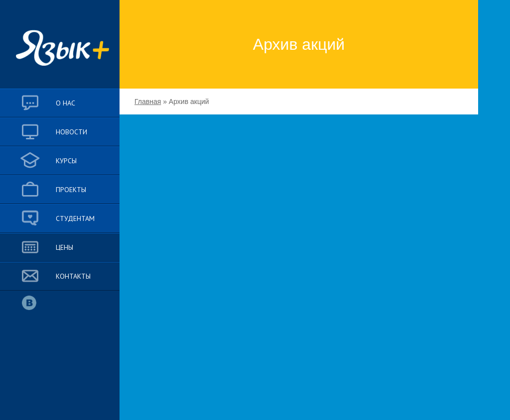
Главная (148, 102)
